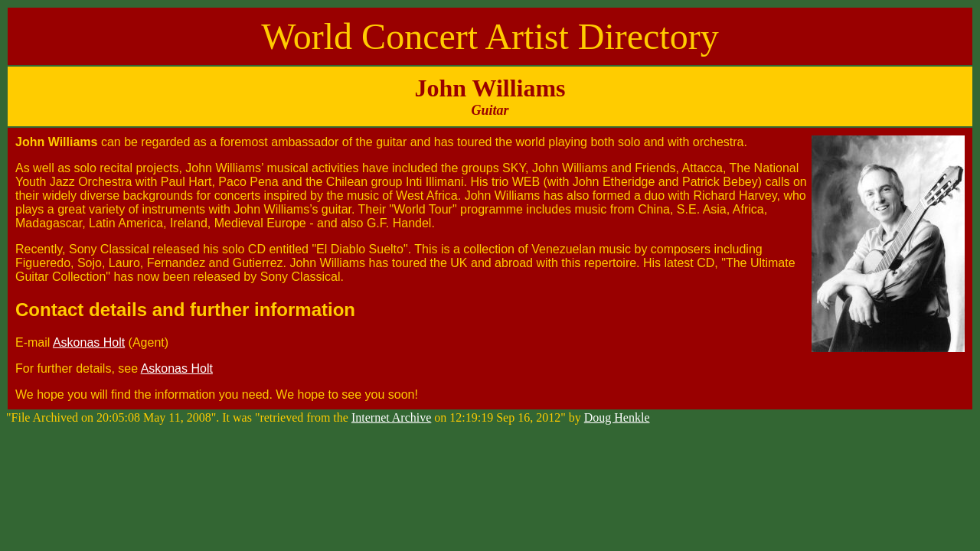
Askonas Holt (89, 342)
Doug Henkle (617, 417)
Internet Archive (391, 417)
